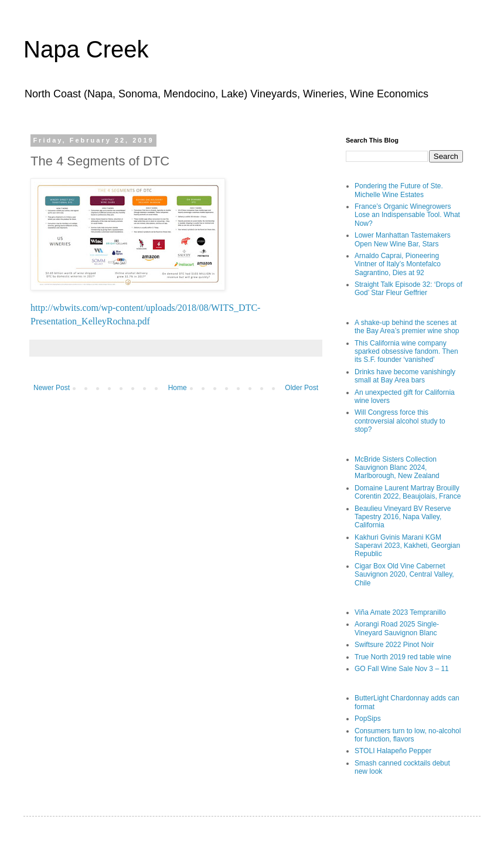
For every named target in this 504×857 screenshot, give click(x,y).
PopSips (368, 719)
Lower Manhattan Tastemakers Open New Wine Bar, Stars (403, 239)
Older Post (302, 388)
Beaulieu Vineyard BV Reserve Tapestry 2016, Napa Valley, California (403, 517)
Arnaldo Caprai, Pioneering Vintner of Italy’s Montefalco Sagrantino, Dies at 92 (398, 264)
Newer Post (52, 388)
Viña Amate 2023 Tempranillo (400, 612)
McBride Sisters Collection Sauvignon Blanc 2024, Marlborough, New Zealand (397, 468)
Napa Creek (86, 49)
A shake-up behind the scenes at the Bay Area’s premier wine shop (407, 327)
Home (178, 388)
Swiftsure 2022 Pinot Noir (394, 645)
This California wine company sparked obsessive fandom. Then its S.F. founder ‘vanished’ (406, 352)
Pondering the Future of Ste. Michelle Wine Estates (399, 190)
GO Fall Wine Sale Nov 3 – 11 (402, 669)
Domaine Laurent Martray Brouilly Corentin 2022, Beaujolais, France (408, 492)
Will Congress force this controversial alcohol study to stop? (400, 421)
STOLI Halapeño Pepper (393, 751)
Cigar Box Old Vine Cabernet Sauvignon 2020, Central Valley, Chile (404, 575)
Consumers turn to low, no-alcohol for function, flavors (408, 735)
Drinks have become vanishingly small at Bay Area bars (405, 376)
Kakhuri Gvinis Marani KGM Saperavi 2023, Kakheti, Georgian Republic (407, 546)
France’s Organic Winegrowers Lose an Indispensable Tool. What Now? (407, 215)
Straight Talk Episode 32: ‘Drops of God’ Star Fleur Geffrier (408, 289)
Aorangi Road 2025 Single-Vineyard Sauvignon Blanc (397, 628)
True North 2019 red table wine (403, 657)
